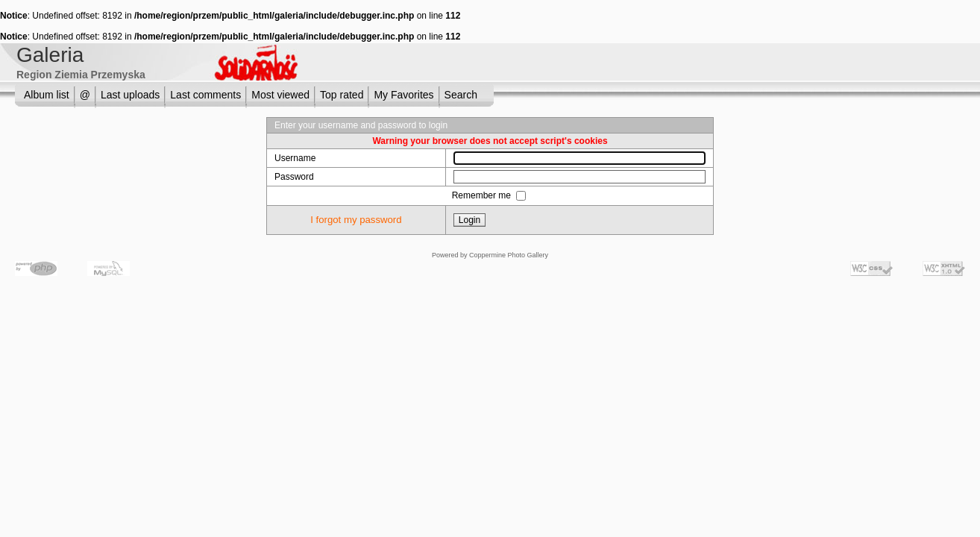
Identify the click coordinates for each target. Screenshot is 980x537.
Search (461, 95)
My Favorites (403, 95)
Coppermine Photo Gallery (509, 255)
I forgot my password (356, 220)
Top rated (342, 95)
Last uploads (130, 95)
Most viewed (280, 95)
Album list (47, 95)
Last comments (205, 95)
